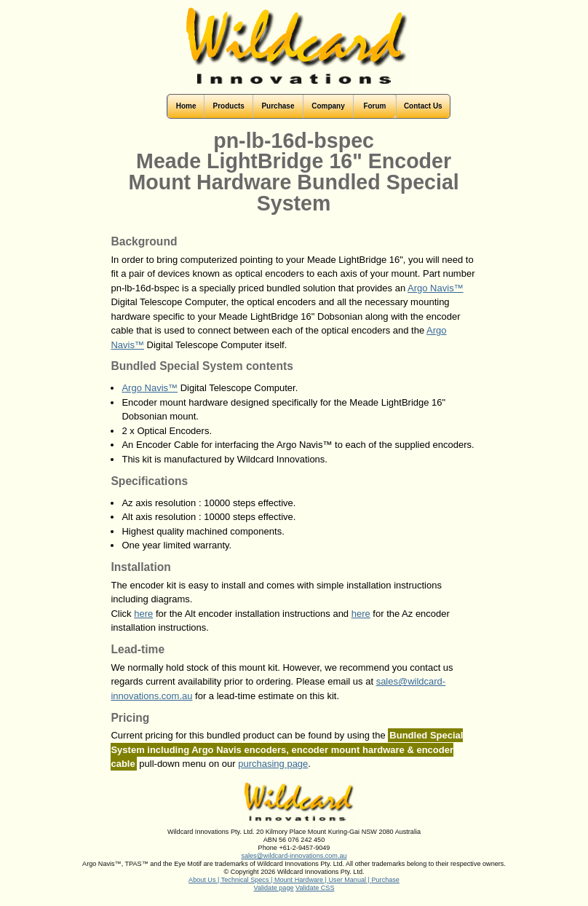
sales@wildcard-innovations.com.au (294, 856)
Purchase (385, 880)
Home (186, 106)
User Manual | (350, 880)
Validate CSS (315, 888)
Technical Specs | (248, 880)
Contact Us (423, 106)
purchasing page (273, 764)
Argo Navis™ (436, 288)
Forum (374, 106)
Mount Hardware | (302, 880)
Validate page (274, 888)
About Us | (205, 880)
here (143, 614)
